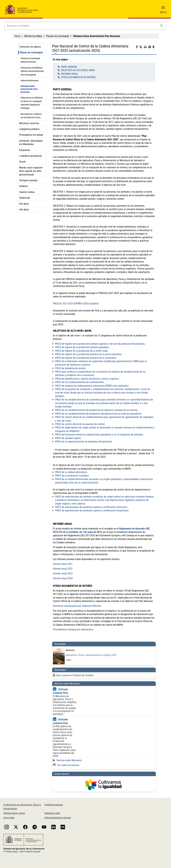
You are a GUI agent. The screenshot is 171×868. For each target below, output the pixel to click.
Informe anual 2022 (63, 569)
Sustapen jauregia (28, 180)
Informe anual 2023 (63, 573)
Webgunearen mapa (14, 813)
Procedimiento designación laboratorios (73, 629)
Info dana (24, 204)
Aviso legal (9, 818)
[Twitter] (141, 47)
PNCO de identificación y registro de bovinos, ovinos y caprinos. (87, 379)
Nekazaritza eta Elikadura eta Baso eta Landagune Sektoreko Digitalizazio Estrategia (32, 103)
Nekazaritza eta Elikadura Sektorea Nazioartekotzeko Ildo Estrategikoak (32, 71)
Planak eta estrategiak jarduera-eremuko (30, 60)
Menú (163, 12)
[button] (163, 9)
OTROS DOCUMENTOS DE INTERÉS (78, 77)
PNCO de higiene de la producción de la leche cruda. (82, 351)
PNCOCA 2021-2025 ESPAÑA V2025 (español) (76, 304)
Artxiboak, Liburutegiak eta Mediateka (31, 142)
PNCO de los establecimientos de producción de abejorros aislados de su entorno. (97, 410)
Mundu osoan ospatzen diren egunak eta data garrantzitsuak (31, 171)
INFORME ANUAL (69, 74)
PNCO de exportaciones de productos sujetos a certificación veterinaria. (91, 507)
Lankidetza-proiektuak (30, 156)
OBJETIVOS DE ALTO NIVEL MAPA (78, 70)
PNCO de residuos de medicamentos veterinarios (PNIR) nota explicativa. (92, 386)
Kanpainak (25, 150)
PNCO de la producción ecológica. (72, 476)
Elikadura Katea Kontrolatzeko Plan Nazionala (29, 89)
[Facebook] (138, 47)
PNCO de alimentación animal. (71, 368)
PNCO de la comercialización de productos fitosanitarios (84, 442)
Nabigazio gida (52, 813)
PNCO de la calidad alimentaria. (71, 472)
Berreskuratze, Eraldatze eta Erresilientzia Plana (31, 116)
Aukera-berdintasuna (30, 80)
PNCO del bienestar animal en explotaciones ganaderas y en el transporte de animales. (99, 435)
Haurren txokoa (27, 192)
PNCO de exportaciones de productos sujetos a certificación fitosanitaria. (92, 510)
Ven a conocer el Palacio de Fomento (75, 675)
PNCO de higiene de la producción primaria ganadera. (82, 347)
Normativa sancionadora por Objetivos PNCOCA (77, 606)
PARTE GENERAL (69, 67)
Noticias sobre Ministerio (69, 760)
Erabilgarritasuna (54, 805)
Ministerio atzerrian (29, 123)
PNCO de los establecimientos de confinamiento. (80, 382)
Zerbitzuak (25, 198)
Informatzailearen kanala (58, 818)
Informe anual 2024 (63, 578)
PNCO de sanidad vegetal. (68, 438)
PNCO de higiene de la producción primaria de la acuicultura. (86, 358)
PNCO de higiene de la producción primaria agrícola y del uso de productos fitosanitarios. (100, 344)
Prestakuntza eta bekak (31, 135)
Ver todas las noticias (66, 765)
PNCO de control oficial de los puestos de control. (80, 424)
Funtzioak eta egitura (30, 47)
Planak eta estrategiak (58, 36)
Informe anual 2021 (63, 564)
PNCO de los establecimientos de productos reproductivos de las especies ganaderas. (99, 414)
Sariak (22, 162)
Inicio (17, 36)
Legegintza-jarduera (29, 129)
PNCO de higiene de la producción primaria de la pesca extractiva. (89, 354)
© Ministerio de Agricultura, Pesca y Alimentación (22, 807)
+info (68, 660)
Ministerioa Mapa (33, 36)
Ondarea (24, 186)
